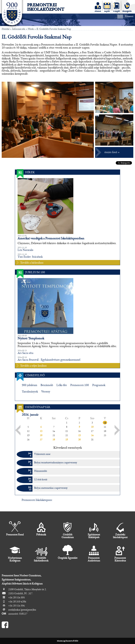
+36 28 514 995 (17, 597)
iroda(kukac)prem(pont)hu (22, 610)
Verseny (46, 392)
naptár (107, 7)
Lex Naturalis (25, 250)
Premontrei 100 (80, 385)
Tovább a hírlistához (32, 263)
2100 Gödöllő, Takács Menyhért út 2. (27, 589)
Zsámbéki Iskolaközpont (120, 530)
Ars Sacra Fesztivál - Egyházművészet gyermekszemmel (49, 360)
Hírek (31, 29)
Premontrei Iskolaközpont (46, 7)
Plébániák (41, 529)
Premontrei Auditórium (94, 553)
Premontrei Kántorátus (120, 553)
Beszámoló (47, 385)
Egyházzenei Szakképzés (94, 530)
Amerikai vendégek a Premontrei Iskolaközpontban (51, 238)
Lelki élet (62, 385)
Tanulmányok (30, 392)
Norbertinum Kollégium (15, 553)
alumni (98, 7)
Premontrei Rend (15, 529)
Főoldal (6, 29)
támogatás (127, 7)
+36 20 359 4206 (17, 602)
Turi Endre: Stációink (30, 257)
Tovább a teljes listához (33, 366)
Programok (99, 385)
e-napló (116, 7)
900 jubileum (29, 385)
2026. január (30, 415)
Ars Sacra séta (25, 353)
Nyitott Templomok (31, 338)
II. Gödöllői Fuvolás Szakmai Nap (54, 29)
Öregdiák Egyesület (68, 552)
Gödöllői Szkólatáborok (41, 553)
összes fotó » (112, 152)
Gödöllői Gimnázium (68, 530)
